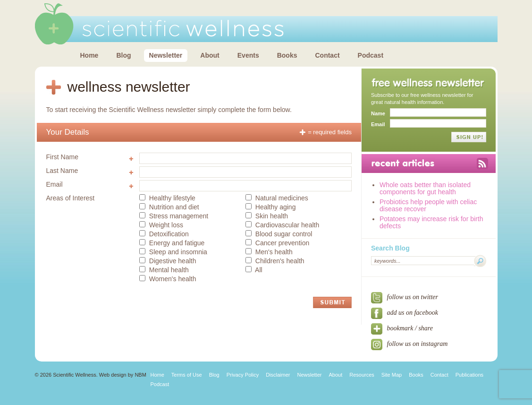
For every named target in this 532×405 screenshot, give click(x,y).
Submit (332, 302)
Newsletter (166, 55)
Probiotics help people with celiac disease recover (428, 205)
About (210, 55)
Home (89, 55)
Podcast (371, 55)
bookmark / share (402, 328)
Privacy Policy (243, 375)
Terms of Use (187, 375)
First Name (62, 157)
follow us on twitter (405, 297)
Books (287, 55)
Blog (123, 55)
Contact (327, 55)
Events (248, 55)
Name (378, 113)
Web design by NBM (123, 375)
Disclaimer (278, 375)
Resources (362, 375)
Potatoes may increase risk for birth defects (431, 222)
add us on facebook (405, 313)
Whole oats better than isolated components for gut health (425, 188)
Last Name (62, 171)
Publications (469, 375)
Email (55, 184)
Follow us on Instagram (409, 344)
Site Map (392, 375)
